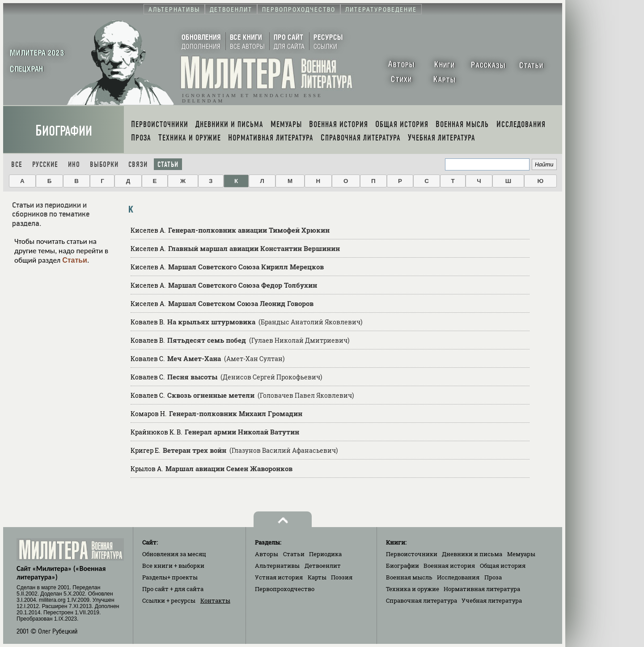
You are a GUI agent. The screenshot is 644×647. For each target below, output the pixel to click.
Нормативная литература (482, 589)
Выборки (104, 164)
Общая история (503, 566)
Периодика (325, 554)
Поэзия (342, 577)
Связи (138, 164)
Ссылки (169, 600)
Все (17, 164)
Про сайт (173, 589)
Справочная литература (422, 600)
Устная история (279, 577)
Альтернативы (277, 566)
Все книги (173, 566)
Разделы (170, 577)
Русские (45, 164)
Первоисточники (412, 554)
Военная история (449, 566)
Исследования (458, 577)
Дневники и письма (472, 554)
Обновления (174, 554)
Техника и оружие (413, 589)
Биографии (64, 131)
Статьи (168, 164)
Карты (317, 577)
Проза (493, 577)
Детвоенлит (323, 566)
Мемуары (521, 554)
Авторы (267, 554)
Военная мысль (409, 577)
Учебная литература (492, 600)
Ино (74, 164)
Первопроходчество (285, 589)
